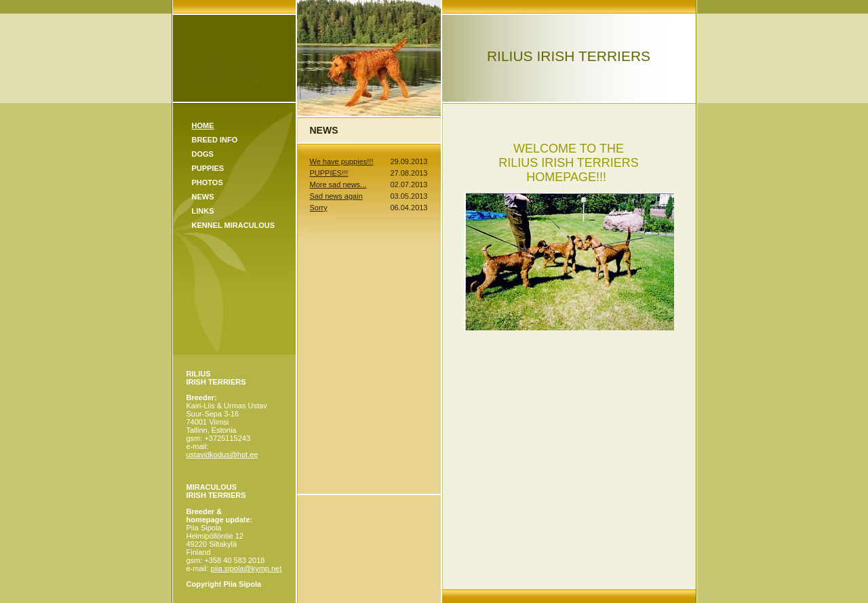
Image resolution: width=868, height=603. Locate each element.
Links (203, 211)
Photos (208, 182)
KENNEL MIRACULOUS (234, 225)
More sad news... (338, 184)
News (203, 197)
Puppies (208, 168)
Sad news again (336, 196)
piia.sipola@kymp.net (246, 568)
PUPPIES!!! (329, 173)
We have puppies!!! (342, 161)
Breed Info (215, 140)
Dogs (203, 154)
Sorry (319, 208)
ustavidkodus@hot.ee (222, 454)
